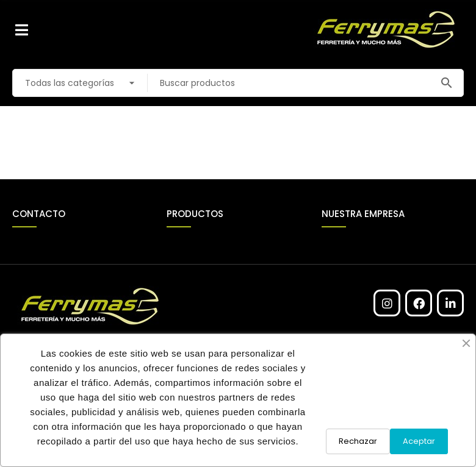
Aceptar (419, 441)
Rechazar (358, 441)
